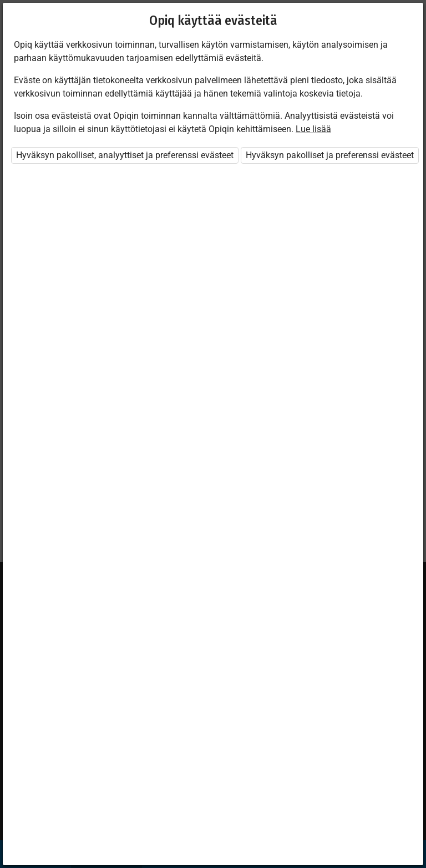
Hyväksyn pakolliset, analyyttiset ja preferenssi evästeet (125, 155)
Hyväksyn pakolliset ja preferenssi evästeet (330, 155)
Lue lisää (313, 129)
